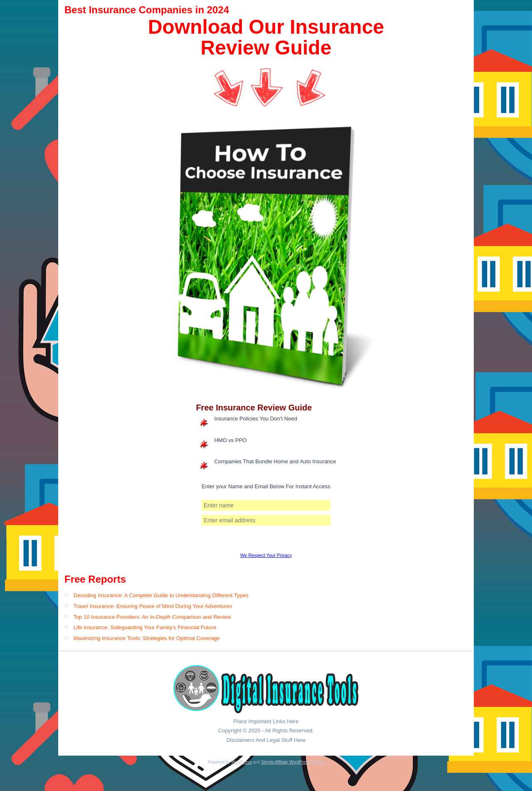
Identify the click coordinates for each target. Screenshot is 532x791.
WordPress (241, 785)
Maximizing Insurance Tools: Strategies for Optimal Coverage (147, 661)
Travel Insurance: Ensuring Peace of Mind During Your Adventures (153, 629)
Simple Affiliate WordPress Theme (292, 785)
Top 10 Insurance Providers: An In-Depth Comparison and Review (152, 639)
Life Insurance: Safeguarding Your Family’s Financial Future (145, 650)
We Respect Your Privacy (266, 578)
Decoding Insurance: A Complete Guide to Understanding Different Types (161, 618)
